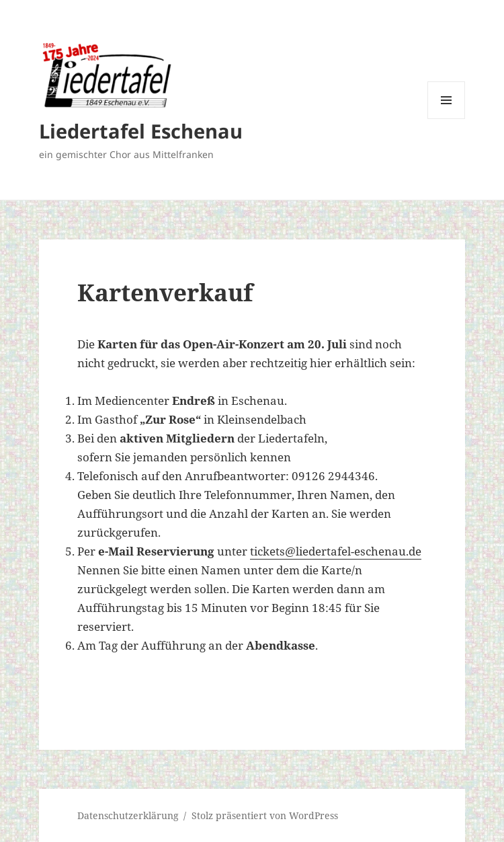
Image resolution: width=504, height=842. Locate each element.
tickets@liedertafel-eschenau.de (336, 551)
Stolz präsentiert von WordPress (265, 815)
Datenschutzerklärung (128, 815)
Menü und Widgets (447, 119)
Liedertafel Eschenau (141, 131)
